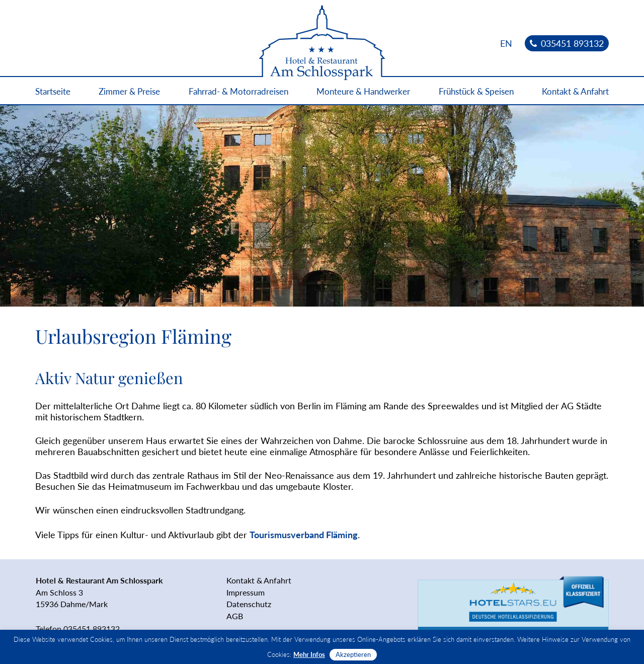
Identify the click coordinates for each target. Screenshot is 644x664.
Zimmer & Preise (129, 91)
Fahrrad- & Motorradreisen (238, 91)
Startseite (53, 91)
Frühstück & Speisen (476, 91)
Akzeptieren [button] (353, 654)
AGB (235, 616)
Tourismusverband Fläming (304, 535)
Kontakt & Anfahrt (575, 91)
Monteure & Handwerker (363, 91)
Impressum (246, 592)
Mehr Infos (309, 654)
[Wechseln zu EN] (506, 43)
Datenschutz (249, 604)
